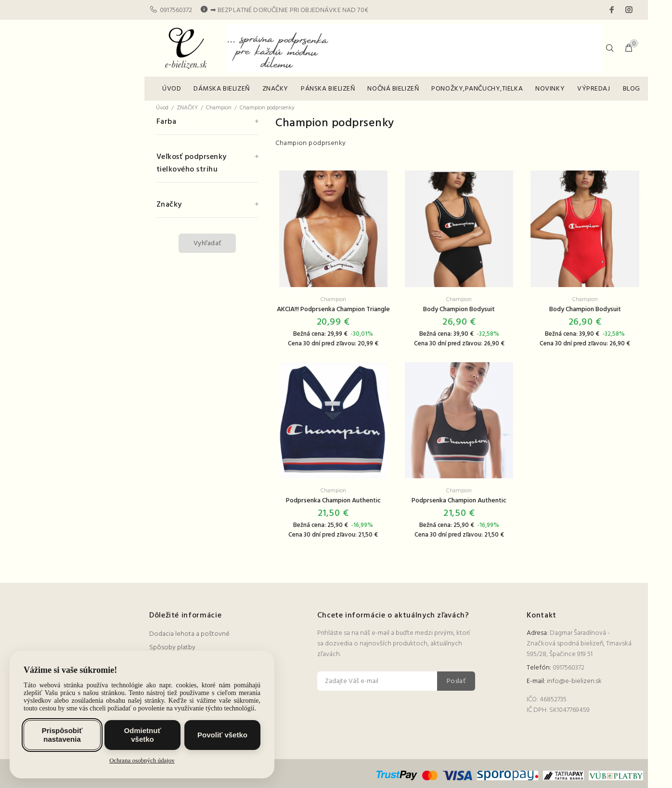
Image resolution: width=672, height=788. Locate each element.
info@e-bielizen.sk (574, 681)
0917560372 (176, 10)
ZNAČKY (275, 89)
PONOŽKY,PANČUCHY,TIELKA (477, 89)
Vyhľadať (207, 243)
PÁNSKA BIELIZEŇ (328, 89)
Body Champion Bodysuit (459, 309)
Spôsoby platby (172, 648)
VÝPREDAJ (594, 89)
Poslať (456, 681)
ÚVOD (172, 89)
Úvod (162, 108)
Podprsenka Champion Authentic (333, 501)
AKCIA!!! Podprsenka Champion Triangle (333, 309)
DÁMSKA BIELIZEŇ (221, 89)
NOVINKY (550, 89)
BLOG (632, 89)
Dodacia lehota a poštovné (189, 634)
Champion (219, 108)
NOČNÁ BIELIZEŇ (393, 89)
